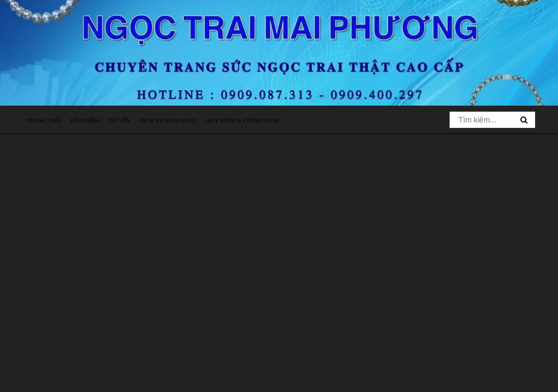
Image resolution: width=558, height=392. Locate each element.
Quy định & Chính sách (243, 120)
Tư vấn (119, 120)
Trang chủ (44, 120)
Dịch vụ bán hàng (168, 120)
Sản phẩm (85, 120)
